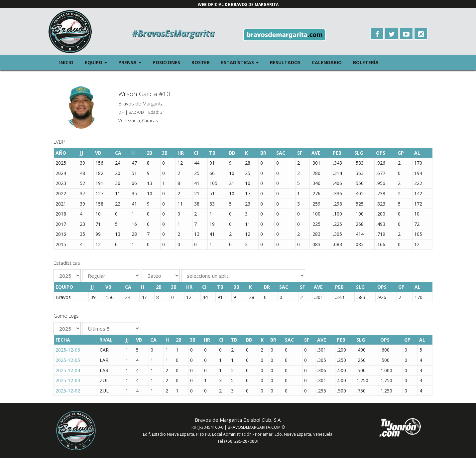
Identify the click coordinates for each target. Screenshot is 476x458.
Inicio (66, 62)
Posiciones (166, 62)
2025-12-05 (68, 360)
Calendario (327, 62)
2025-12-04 (68, 370)
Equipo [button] (99, 62)
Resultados (285, 62)
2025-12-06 (68, 350)
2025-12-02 (68, 391)
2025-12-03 (68, 380)
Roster (201, 62)
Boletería (366, 62)
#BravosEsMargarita (173, 33)
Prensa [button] (133, 62)
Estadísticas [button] (243, 62)
